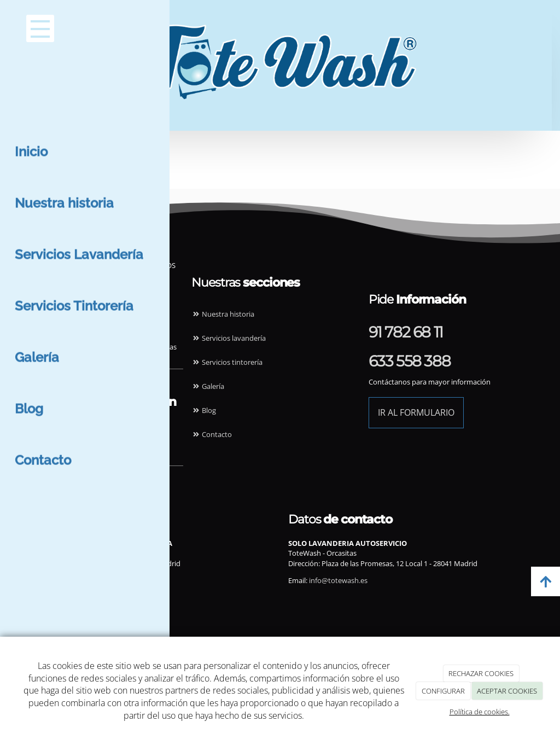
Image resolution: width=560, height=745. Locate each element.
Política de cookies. (480, 712)
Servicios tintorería (227, 362)
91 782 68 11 (406, 332)
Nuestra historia (223, 314)
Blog (204, 410)
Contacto (212, 434)
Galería (208, 386)
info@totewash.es (73, 580)
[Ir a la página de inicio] (258, 25)
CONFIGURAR (443, 691)
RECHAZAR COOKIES (481, 673)
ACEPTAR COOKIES (507, 691)
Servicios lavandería (229, 338)
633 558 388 (410, 361)
